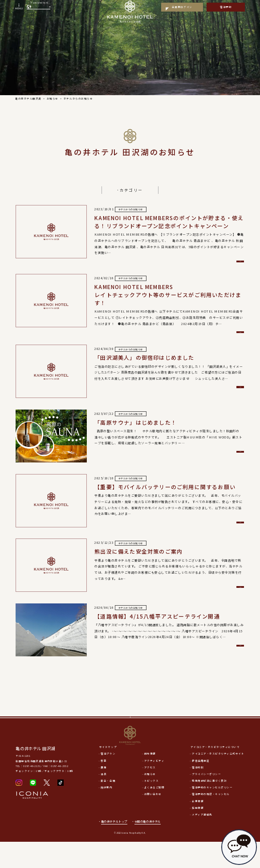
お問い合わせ (153, 820)
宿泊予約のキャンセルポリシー (212, 814)
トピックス (152, 807)
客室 (104, 787)
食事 (104, 794)
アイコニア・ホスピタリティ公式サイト (218, 780)
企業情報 (198, 828)
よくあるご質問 (154, 814)
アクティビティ (154, 787)
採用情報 (198, 834)
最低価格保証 (201, 787)
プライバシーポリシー (206, 800)
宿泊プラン (108, 780)
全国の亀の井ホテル (149, 848)
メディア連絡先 (202, 841)
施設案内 (106, 814)
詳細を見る (206, 263)
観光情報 (150, 780)
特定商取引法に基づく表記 (209, 807)
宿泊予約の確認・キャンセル (211, 820)
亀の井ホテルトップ (114, 848)
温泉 (104, 800)
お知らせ (150, 800)
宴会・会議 (108, 807)
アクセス (150, 794)
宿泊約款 (198, 794)
